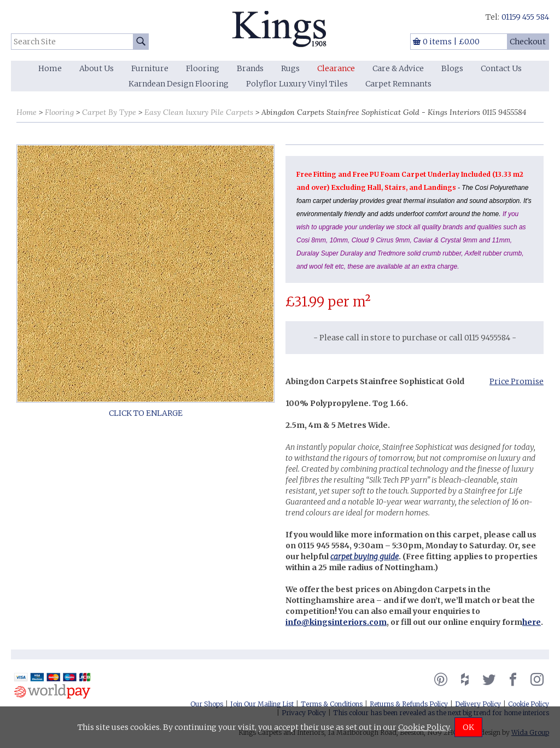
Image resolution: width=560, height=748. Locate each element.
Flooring (203, 68)
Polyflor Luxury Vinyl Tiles (297, 84)
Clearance (336, 68)
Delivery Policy (478, 704)
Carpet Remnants (398, 84)
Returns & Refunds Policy (409, 704)
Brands (250, 68)
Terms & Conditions (332, 704)
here (532, 622)
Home (50, 68)
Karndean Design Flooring (179, 84)
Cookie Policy (529, 704)
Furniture (150, 68)
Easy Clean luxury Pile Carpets (199, 112)
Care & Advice (398, 68)
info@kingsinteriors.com (336, 622)
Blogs (452, 68)
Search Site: (11, 34)
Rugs (290, 68)
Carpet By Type (109, 112)
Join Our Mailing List (262, 704)
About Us (97, 68)
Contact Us (501, 68)
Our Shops (207, 704)
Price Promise (517, 381)
